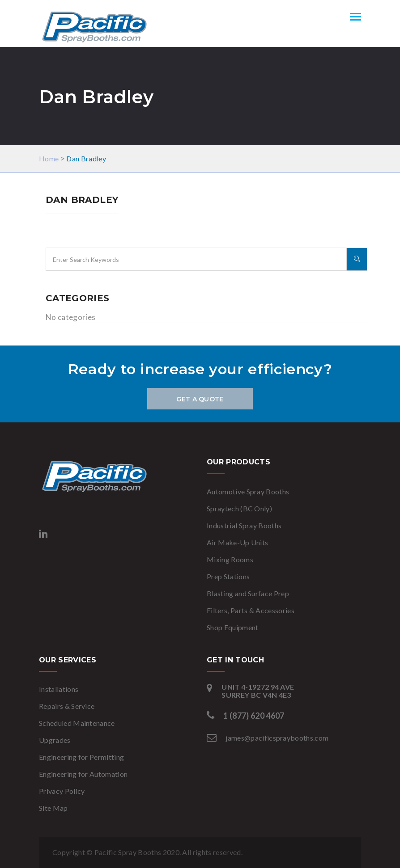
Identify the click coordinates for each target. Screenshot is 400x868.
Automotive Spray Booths (248, 491)
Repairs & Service (67, 706)
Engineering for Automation (83, 774)
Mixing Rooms (230, 559)
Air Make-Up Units (237, 542)
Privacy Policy (62, 791)
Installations (59, 689)
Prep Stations (228, 576)
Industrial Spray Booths (244, 525)
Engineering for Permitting (81, 757)
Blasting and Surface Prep (248, 593)
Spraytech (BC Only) (239, 508)
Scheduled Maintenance (77, 723)
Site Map (53, 808)
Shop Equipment (232, 627)
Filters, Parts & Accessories (251, 610)
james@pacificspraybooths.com (277, 738)
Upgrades (55, 740)
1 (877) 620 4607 (254, 716)
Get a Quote (200, 399)
